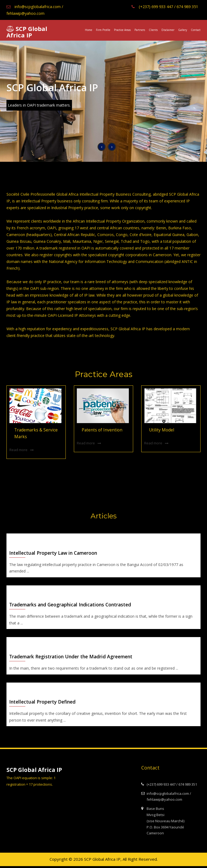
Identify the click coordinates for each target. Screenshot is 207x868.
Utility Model (160, 430)
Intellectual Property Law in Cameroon (55, 553)
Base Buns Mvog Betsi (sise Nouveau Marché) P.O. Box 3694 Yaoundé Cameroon (163, 823)
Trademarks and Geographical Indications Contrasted (73, 605)
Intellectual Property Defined (44, 704)
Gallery (183, 30)
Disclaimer (168, 30)
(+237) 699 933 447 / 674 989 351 (161, 6)
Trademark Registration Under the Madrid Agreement (73, 658)
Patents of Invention (100, 430)
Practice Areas (122, 30)
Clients (153, 30)
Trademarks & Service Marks (34, 433)
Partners (140, 30)
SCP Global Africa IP (27, 32)
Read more (18, 449)
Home (89, 30)
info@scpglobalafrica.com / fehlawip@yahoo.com (35, 10)
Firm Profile (103, 30)
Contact (196, 30)
